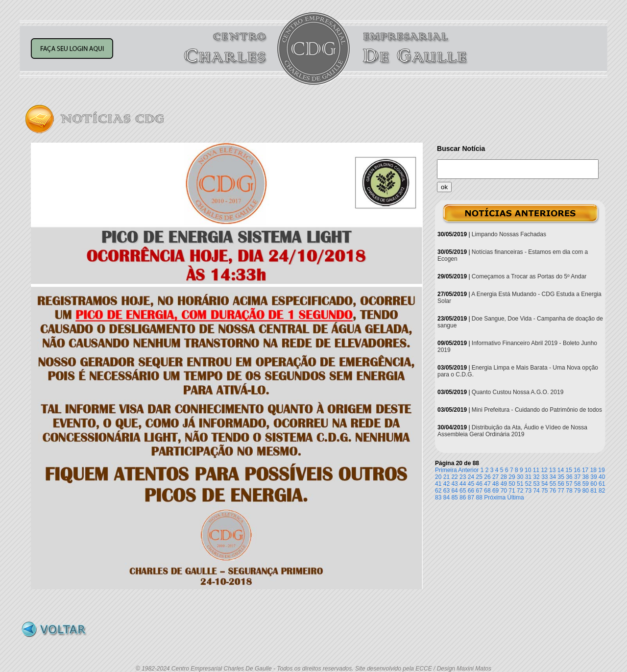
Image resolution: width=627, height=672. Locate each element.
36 (569, 477)
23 (463, 477)
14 (561, 470)
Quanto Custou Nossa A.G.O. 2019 (518, 392)
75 (544, 491)
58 (577, 484)
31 (528, 477)
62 (438, 491)
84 (446, 498)
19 (601, 470)
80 (586, 491)
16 (577, 470)
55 (553, 484)
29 (512, 477)
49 (504, 484)
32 (536, 477)
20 (438, 477)
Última (516, 498)
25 (479, 477)
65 (463, 491)
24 (471, 477)
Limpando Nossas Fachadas (509, 234)
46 (479, 484)
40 (602, 477)
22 (454, 477)
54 (544, 484)
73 (528, 491)
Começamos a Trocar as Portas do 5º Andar (529, 276)
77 (561, 491)
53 (536, 484)
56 (561, 484)
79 (577, 491)
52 (528, 484)
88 (479, 498)
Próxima (495, 498)
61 (602, 484)
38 (586, 477)
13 (552, 470)
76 (553, 491)
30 (520, 477)
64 (454, 491)
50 (512, 484)
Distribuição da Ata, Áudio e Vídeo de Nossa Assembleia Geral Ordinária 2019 (512, 431)
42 (446, 484)
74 (536, 491)
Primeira (446, 470)
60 (593, 484)
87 (471, 498)
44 (463, 484)
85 (454, 498)
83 (438, 498)
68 (487, 491)
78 (569, 491)
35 (561, 477)
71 (512, 491)
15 (569, 470)
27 (495, 477)
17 (585, 470)
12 (544, 470)
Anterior (468, 470)
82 (602, 491)
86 (463, 498)
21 (446, 477)
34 (553, 477)
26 (487, 477)
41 (438, 484)
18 (593, 470)
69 (495, 491)
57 (569, 484)
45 (471, 484)
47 (487, 484)
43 (454, 484)
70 (504, 491)
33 (544, 477)
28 (504, 477)
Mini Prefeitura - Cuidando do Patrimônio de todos (537, 410)
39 (593, 477)
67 (479, 491)
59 (586, 484)
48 (495, 484)
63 (446, 491)
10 (528, 470)
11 (536, 470)
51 (520, 484)
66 (471, 491)
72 (520, 491)
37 (577, 477)
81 (593, 491)
